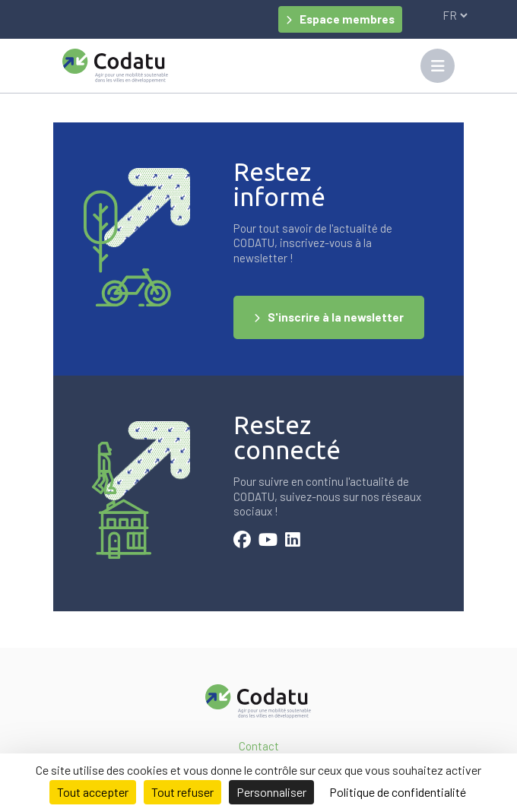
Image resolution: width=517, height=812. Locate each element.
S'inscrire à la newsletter (336, 317)
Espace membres (347, 19)
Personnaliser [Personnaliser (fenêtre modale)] (271, 792)
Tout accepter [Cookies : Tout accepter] (93, 792)
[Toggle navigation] (438, 66)
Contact (259, 746)
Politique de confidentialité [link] (398, 792)
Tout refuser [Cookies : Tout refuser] (182, 792)
